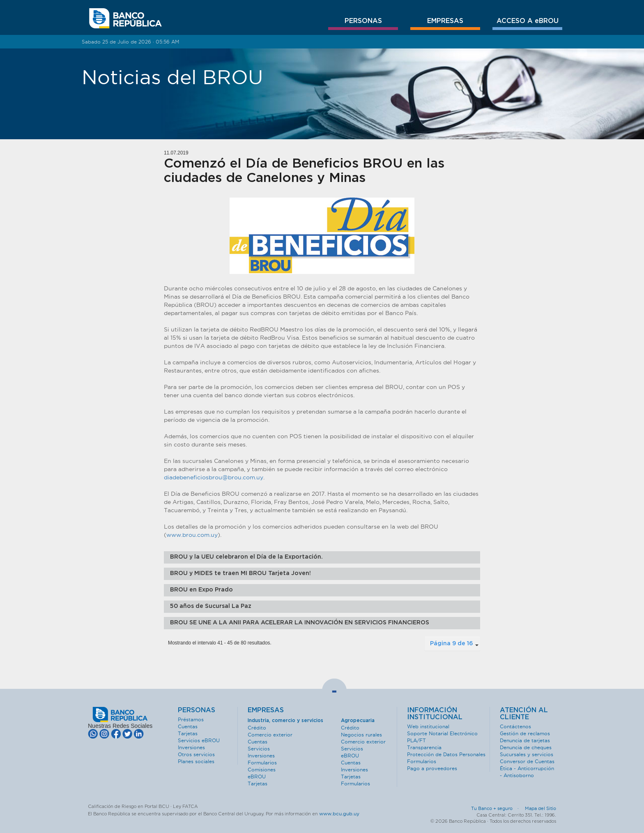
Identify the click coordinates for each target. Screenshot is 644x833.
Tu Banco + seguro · (497, 808)
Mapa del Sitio (540, 808)
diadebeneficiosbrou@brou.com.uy (214, 477)
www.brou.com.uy (192, 535)
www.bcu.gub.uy (339, 813)
